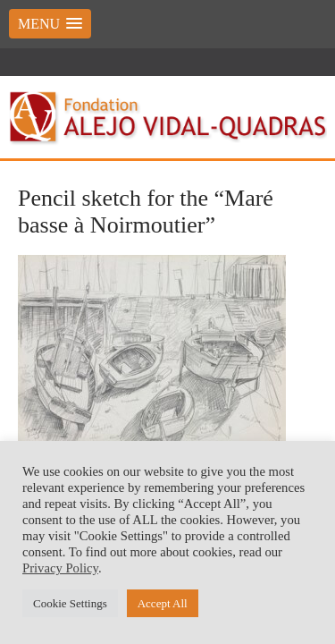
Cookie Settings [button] (70, 603)
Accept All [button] (163, 603)
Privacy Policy (60, 568)
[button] (50, 24)
